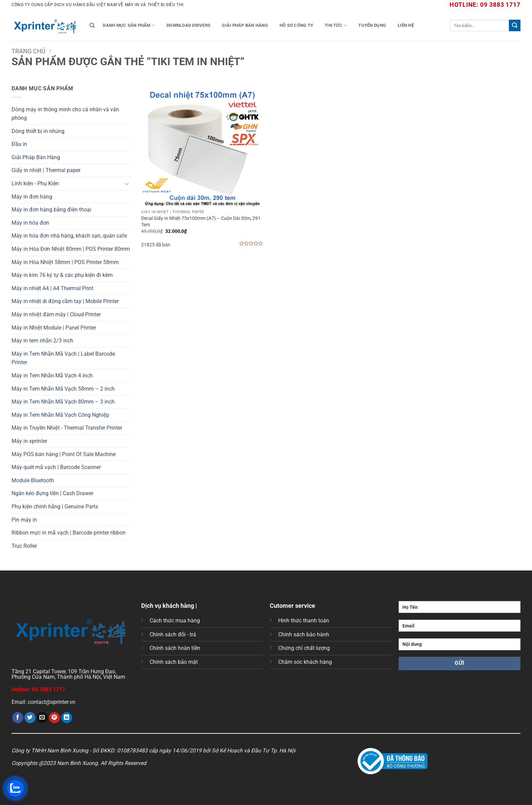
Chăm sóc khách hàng (305, 662)
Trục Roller (24, 546)
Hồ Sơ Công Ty (296, 25)
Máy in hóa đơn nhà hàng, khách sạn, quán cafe (69, 236)
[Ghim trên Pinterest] (54, 718)
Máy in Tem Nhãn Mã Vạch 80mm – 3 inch (63, 402)
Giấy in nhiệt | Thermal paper (46, 170)
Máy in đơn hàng (32, 197)
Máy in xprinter (29, 441)
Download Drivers (188, 25)
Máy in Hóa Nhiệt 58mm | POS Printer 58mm (65, 262)
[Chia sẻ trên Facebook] (18, 718)
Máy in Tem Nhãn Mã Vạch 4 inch (52, 376)
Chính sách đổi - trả (173, 634)
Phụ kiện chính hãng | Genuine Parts (55, 507)
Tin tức (336, 25)
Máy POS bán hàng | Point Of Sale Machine (64, 454)
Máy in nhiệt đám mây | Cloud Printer (56, 314)
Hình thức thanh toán (304, 621)
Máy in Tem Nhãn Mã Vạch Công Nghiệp (60, 415)
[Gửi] (515, 25)
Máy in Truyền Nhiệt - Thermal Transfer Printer (67, 428)
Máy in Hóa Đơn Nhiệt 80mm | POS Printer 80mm (71, 249)
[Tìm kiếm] (92, 25)
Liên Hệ (406, 25)
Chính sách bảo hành (304, 634)
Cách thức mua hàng (175, 621)
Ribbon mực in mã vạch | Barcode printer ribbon (69, 533)
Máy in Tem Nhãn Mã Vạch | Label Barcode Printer (63, 358)
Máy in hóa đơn (30, 223)
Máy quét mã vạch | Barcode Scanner (56, 467)
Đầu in (19, 144)
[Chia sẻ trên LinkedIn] (67, 718)
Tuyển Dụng (372, 25)
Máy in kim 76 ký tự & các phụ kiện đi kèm (62, 275)
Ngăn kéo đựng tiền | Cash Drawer (52, 493)
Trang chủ (28, 51)
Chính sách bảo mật (174, 662)
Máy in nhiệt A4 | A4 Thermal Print (52, 288)
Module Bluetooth (33, 480)
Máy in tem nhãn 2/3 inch (42, 341)
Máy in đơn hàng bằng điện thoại (51, 210)
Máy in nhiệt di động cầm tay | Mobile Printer (65, 301)
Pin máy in (24, 520)
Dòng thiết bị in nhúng (38, 131)
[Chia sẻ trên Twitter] (30, 718)
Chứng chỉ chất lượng (304, 648)
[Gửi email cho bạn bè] (42, 718)
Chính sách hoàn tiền (175, 648)
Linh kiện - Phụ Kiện (35, 183)
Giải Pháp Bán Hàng (245, 25)
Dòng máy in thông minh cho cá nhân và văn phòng (65, 114)
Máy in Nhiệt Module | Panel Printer (54, 328)
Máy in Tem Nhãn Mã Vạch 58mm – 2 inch (63, 389)
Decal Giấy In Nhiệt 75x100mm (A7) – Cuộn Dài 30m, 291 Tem (201, 222)
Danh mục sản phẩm (129, 25)
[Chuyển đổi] (127, 184)
